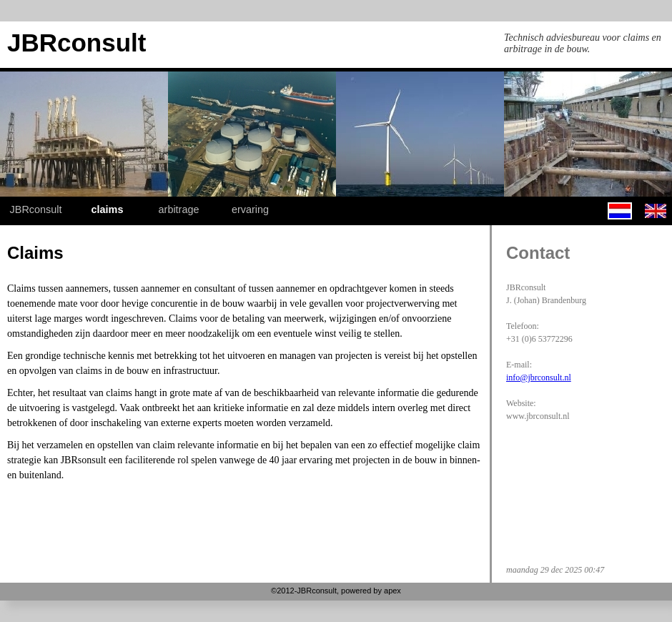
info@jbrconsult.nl (539, 377)
